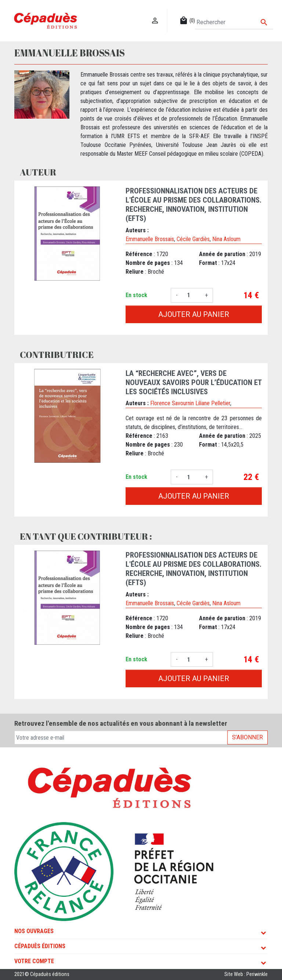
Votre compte (34, 961)
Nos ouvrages (34, 931)
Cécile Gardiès (193, 239)
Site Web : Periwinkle (246, 974)
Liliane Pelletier (213, 403)
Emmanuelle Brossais (150, 239)
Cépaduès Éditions (40, 946)
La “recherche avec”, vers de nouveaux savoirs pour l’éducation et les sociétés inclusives (194, 382)
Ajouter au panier (194, 314)
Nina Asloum (226, 239)
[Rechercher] (234, 22)
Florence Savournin (172, 403)
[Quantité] (191, 295)
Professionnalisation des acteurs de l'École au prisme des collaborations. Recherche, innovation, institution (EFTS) (194, 205)
